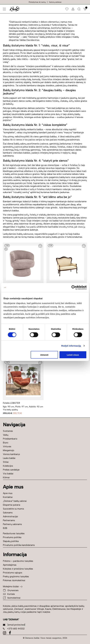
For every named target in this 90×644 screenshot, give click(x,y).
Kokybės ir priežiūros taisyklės (18, 569)
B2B (5, 528)
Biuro (6, 443)
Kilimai (6, 477)
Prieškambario (10, 439)
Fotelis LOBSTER (11, 403)
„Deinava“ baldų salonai (15, 501)
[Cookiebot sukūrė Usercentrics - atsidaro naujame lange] (74, 288)
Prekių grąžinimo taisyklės (16, 577)
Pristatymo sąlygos (13, 573)
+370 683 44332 (14, 629)
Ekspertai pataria (12, 505)
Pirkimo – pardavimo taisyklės (18, 561)
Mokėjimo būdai (11, 587)
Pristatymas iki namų (37, 2)
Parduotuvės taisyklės (14, 533)
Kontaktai (8, 497)
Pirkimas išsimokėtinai (14, 580)
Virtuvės (7, 447)
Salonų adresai (55, 2)
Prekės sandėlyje (11, 470)
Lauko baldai (9, 458)
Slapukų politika (11, 541)
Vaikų (6, 435)
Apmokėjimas (10, 565)
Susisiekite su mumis (13, 509)
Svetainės (8, 431)
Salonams (8, 513)
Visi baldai (8, 474)
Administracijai (10, 517)
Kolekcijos (8, 466)
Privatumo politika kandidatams (19, 545)
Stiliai (6, 462)
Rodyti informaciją (71, 346)
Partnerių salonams (12, 524)
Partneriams (9, 520)
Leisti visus (73, 355)
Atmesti (44, 355)
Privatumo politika (12, 537)
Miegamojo (9, 450)
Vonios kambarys (11, 454)
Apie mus (8, 493)
